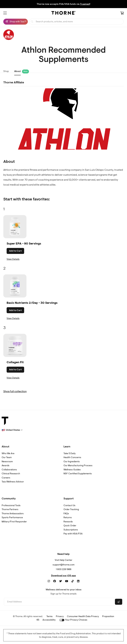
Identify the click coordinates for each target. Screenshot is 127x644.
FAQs (66, 513)
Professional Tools (11, 505)
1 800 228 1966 (64, 569)
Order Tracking (71, 509)
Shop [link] (6, 71)
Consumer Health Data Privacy (83, 616)
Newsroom (7, 461)
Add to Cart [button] (15, 251)
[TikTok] (73, 581)
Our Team (7, 457)
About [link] (17, 71)
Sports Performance (12, 517)
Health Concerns (72, 457)
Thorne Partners (10, 509)
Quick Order (70, 526)
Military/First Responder (14, 522)
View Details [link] (13, 259)
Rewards (68, 522)
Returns (68, 517)
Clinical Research (11, 474)
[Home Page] (63, 13)
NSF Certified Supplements (78, 474)
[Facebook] (55, 581)
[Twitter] (61, 581)
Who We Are (8, 453)
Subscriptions (71, 530)
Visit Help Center (63, 560)
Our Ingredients (72, 461)
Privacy (60, 616)
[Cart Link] (122, 13)
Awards (6, 465)
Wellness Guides (72, 470)
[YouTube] (67, 581)
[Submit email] (119, 602)
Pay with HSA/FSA (73, 534)
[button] (5, 13)
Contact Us (69, 505)
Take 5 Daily (70, 453)
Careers (6, 478)
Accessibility (49, 620)
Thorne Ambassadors (13, 513)
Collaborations (9, 470)
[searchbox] (76, 22)
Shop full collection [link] (15, 391)
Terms (50, 616)
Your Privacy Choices (73, 620)
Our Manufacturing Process (78, 465)
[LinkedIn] (78, 581)
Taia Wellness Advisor (13, 482)
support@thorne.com (63, 565)
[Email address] (59, 602)
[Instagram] (49, 581)
